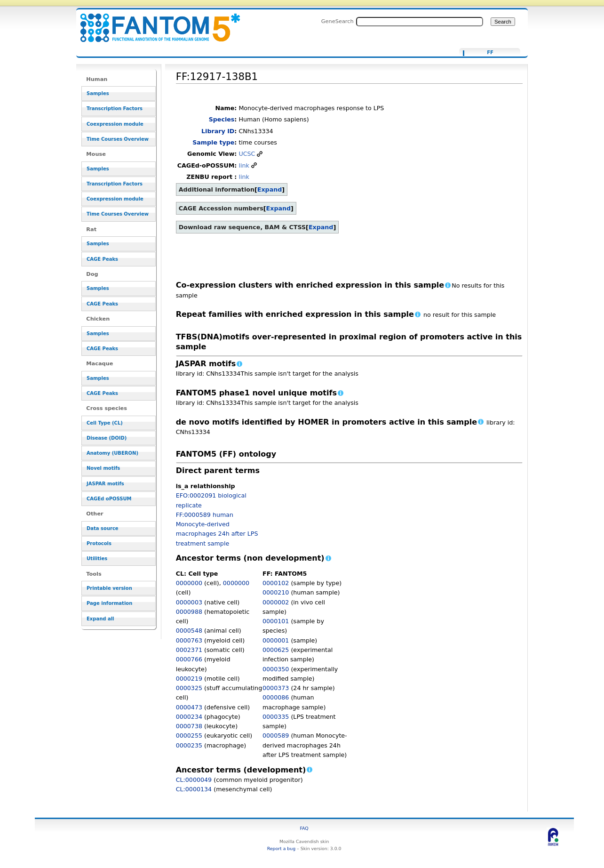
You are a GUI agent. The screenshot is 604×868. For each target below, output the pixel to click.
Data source (103, 528)
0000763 (189, 640)
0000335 (276, 717)
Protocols (99, 543)
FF (490, 53)
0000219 (189, 679)
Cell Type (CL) (105, 423)
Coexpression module (115, 124)
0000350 (276, 669)
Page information (109, 603)
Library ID (218, 131)
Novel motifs (103, 468)
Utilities (97, 559)
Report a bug (281, 848)
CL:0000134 (194, 789)
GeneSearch (338, 21)
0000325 (189, 688)
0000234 (189, 717)
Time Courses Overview (118, 139)
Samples (98, 93)
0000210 (276, 592)
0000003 (189, 602)
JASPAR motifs (105, 484)
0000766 (189, 659)
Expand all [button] (100, 619)
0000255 (189, 735)
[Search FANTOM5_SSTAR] (420, 22)
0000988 (189, 612)
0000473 (189, 707)
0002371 (189, 650)
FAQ (304, 828)
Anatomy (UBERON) (112, 453)
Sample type (213, 142)
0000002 (276, 602)
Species (222, 119)
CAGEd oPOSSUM (109, 499)
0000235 (189, 745)
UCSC (247, 154)
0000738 (189, 726)
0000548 (189, 631)
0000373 (276, 688)
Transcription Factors (115, 108)
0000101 (276, 621)
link (244, 165)
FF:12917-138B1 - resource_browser (154, 22)
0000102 (276, 583)
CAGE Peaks (102, 259)
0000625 (276, 650)
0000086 (276, 697)
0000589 (276, 735)
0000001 (276, 640)
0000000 (189, 583)
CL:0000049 (194, 780)
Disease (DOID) (107, 438)
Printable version (109, 588)
